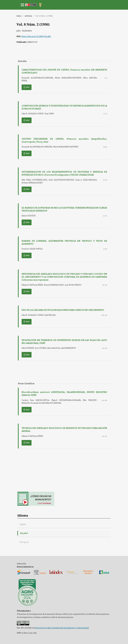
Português (24, 542)
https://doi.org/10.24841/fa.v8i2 (36, 36)
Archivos (28, 16)
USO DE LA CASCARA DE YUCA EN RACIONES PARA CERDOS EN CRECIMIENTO (63, 310)
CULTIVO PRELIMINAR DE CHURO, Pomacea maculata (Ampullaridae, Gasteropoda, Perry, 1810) (64, 140)
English (23, 524)
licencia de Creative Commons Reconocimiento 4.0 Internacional (62, 628)
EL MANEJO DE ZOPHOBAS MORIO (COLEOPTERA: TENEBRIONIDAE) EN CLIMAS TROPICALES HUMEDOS (64, 209)
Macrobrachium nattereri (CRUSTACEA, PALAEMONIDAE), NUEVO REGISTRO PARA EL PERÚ (64, 394)
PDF (28, 87)
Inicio (19, 16)
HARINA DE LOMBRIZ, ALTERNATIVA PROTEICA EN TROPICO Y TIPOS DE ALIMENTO (64, 242)
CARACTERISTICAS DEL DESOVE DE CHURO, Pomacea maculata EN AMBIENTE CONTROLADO (64, 71)
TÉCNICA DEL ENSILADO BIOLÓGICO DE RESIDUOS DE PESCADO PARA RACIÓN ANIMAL (64, 430)
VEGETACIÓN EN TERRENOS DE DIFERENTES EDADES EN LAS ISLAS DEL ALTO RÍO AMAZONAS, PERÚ (64, 342)
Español (24, 533)
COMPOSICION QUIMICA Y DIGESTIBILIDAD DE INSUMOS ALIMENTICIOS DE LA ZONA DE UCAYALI (64, 107)
